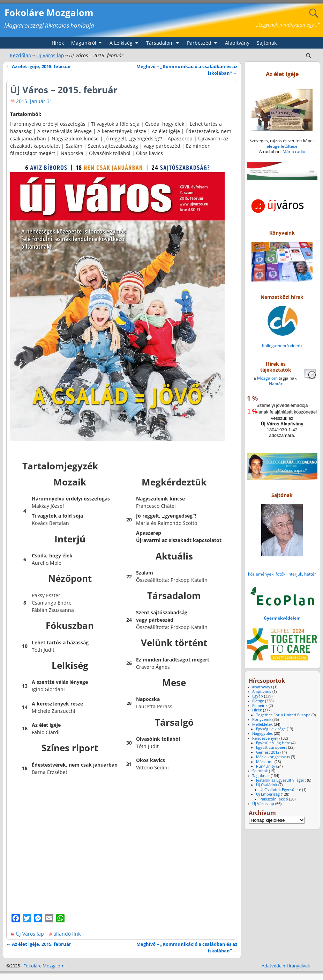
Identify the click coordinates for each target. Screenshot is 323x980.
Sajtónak (267, 43)
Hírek (58, 43)
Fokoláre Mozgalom (49, 13)
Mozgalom (267, 378)
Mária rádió (294, 151)
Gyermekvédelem (282, 618)
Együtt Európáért (272, 747)
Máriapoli (265, 762)
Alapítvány (237, 43)
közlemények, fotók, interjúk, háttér (282, 574)
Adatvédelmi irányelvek (286, 966)
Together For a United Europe (283, 715)
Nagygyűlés (262, 733)
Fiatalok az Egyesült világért (281, 780)
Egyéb (258, 696)
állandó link (67, 934)
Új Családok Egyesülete (280, 790)
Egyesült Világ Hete (273, 743)
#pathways (262, 687)
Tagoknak (261, 776)
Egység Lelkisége (271, 729)
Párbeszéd (199, 43)
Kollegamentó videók (282, 346)
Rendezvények (265, 738)
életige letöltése (282, 146)
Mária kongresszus (273, 757)
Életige (258, 701)
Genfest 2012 (268, 752)
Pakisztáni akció (274, 799)
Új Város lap (50, 55)
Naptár (276, 384)
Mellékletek (262, 724)
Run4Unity (266, 766)
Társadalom (160, 43)
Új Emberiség (268, 794)
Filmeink (260, 705)
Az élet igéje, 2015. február (39, 67)
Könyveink (262, 719)
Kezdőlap (21, 55)
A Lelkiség (121, 43)
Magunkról (84, 43)
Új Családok (267, 785)
